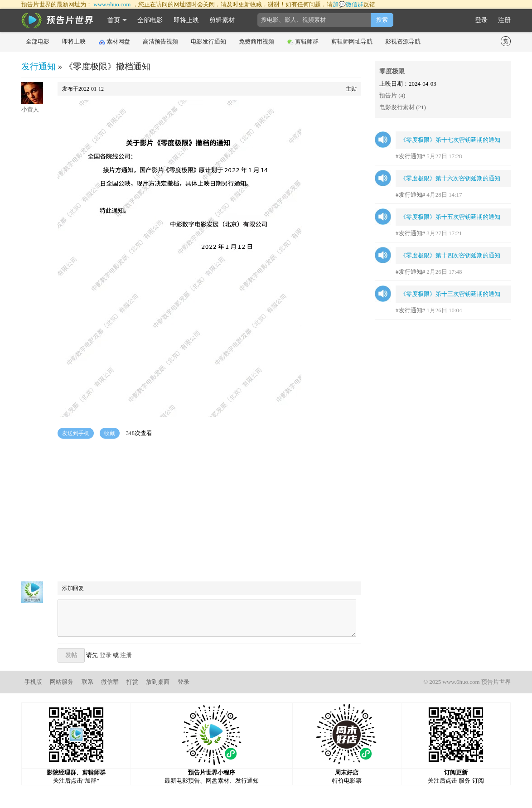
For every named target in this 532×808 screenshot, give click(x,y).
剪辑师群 (303, 42)
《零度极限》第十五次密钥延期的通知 (450, 217)
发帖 (71, 655)
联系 (87, 682)
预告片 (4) (392, 95)
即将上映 (186, 20)
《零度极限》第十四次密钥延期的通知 (450, 255)
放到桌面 (158, 682)
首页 (114, 20)
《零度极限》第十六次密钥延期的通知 (450, 178)
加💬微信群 (348, 4)
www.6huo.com (112, 4)
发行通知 (39, 66)
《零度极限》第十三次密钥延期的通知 (450, 294)
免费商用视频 (256, 41)
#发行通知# (410, 156)
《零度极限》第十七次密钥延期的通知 (450, 140)
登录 (481, 20)
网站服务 (62, 682)
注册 (504, 20)
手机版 (33, 682)
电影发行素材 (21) (403, 107)
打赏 (132, 682)
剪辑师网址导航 (352, 41)
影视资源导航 (403, 41)
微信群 (110, 682)
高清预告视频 (160, 41)
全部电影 (150, 20)
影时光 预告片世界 (58, 20)
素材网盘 (114, 42)
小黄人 (30, 109)
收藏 (110, 433)
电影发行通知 (208, 41)
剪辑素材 (222, 20)
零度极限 (392, 71)
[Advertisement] (191, 511)
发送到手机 (76, 433)
